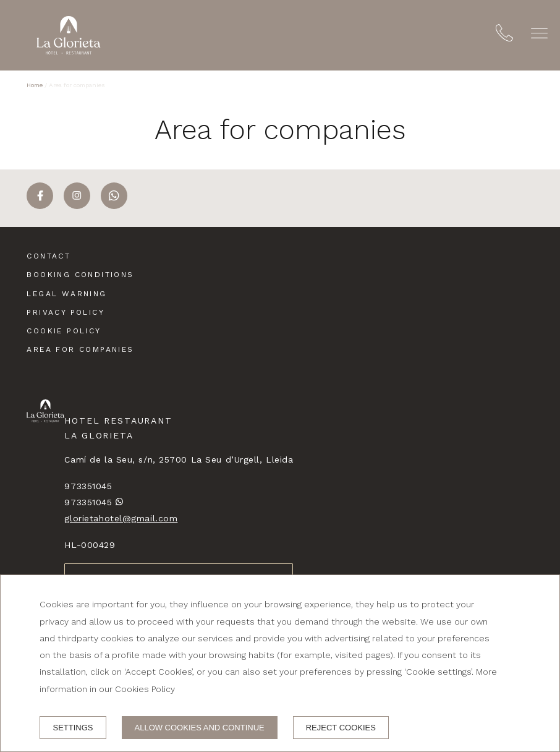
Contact (49, 256)
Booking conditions (80, 275)
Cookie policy (64, 331)
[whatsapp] (114, 205)
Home (35, 85)
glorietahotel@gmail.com (121, 518)
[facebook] (40, 205)
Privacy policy (66, 312)
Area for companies (80, 349)
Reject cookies (341, 728)
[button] (539, 33)
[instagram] (77, 205)
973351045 (88, 486)
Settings (73, 728)
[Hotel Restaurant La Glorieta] (69, 35)
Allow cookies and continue (200, 728)
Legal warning (66, 294)
